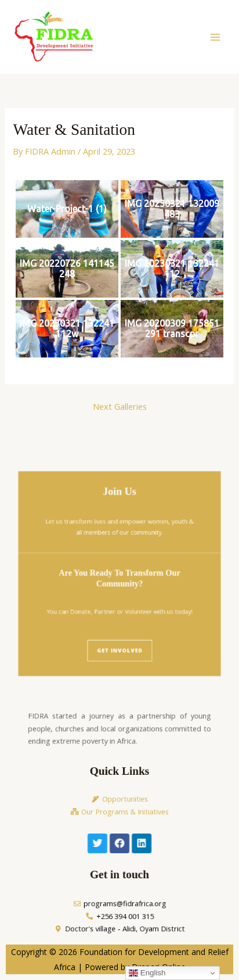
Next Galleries (120, 406)
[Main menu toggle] (215, 37)
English (147, 973)
